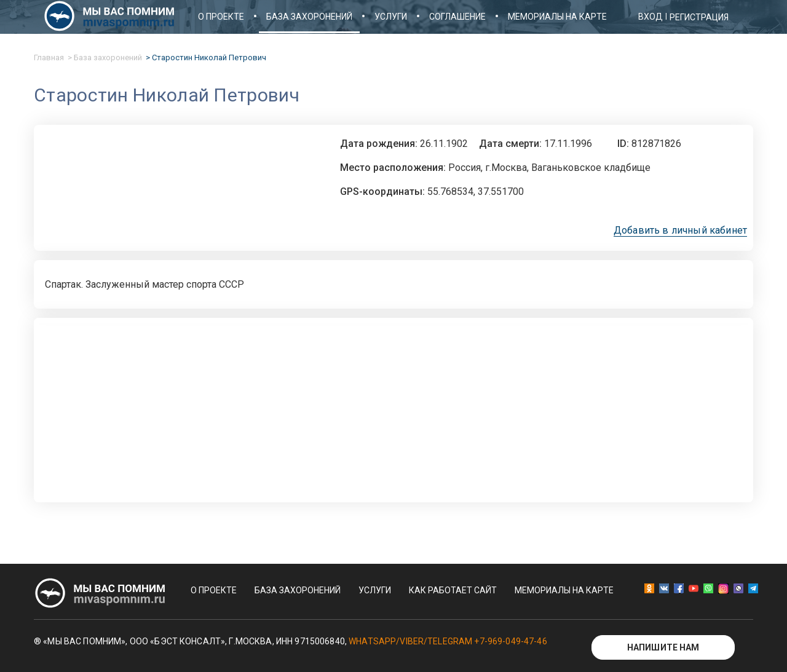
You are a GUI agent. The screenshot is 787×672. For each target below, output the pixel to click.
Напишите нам (663, 647)
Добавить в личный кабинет (680, 231)
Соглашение (457, 17)
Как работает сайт (453, 590)
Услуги (391, 17)
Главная (49, 57)
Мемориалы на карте (557, 17)
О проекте (221, 17)
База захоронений (309, 17)
